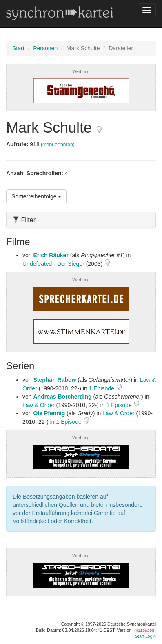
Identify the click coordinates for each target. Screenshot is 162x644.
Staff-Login (145, 636)
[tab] (81, 220)
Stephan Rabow (54, 380)
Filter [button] (24, 220)
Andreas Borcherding (62, 397)
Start (18, 48)
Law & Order (39, 405)
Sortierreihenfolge (36, 196)
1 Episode (102, 388)
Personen (45, 48)
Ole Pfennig (49, 413)
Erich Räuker (51, 255)
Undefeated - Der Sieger (53, 264)
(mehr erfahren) (58, 145)
